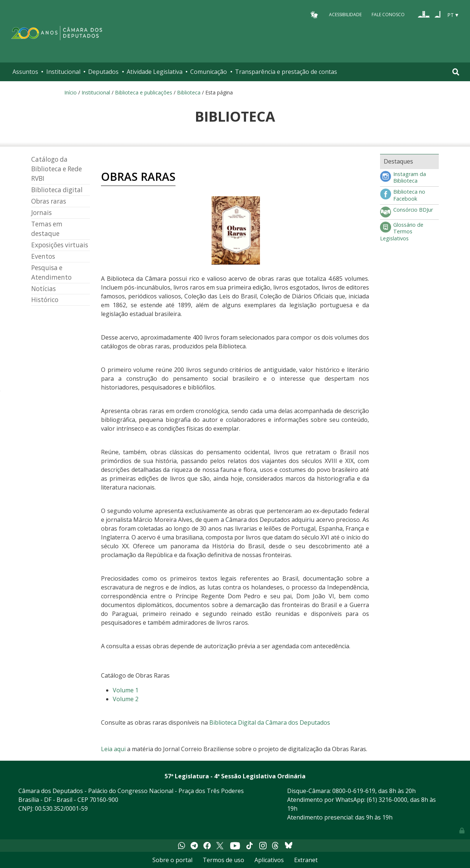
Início (70, 92)
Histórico (45, 300)
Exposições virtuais (60, 245)
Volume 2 (126, 699)
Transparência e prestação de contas (286, 72)
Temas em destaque (47, 229)
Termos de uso (223, 860)
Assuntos (25, 72)
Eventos (43, 256)
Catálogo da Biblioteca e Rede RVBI (57, 169)
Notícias (44, 289)
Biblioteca (189, 92)
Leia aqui (113, 749)
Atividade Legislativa (155, 72)
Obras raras (49, 201)
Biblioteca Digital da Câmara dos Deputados (270, 722)
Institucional (63, 72)
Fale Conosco (388, 15)
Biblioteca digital (57, 190)
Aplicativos (269, 860)
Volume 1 (126, 690)
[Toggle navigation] (456, 72)
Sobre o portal (172, 860)
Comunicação (209, 72)
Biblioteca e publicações (144, 92)
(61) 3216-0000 (387, 800)
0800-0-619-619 (354, 791)
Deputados (103, 72)
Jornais (41, 213)
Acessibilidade (345, 15)
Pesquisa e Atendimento (51, 272)
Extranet (306, 860)
